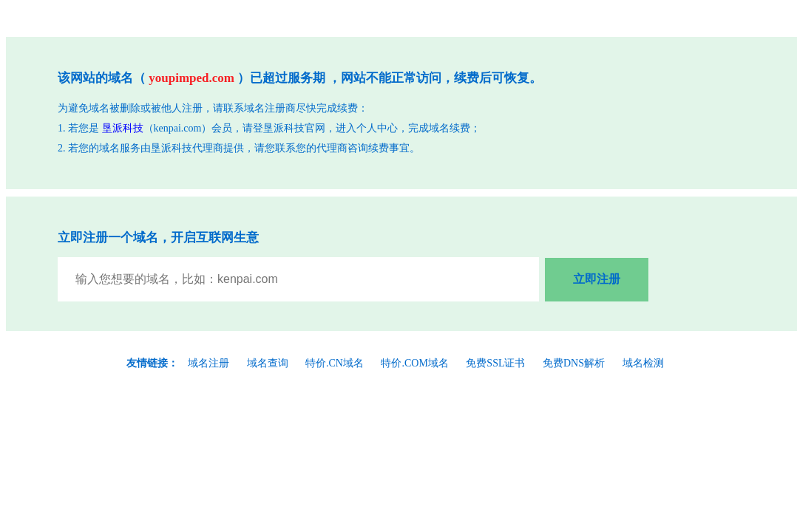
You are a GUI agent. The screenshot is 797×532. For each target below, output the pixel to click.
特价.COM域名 (414, 363)
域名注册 (208, 363)
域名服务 (120, 148)
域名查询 (268, 363)
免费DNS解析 (574, 363)
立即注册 (597, 279)
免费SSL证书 (495, 363)
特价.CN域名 (335, 363)
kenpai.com (178, 128)
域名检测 (643, 363)
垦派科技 (123, 128)
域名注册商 (270, 108)
